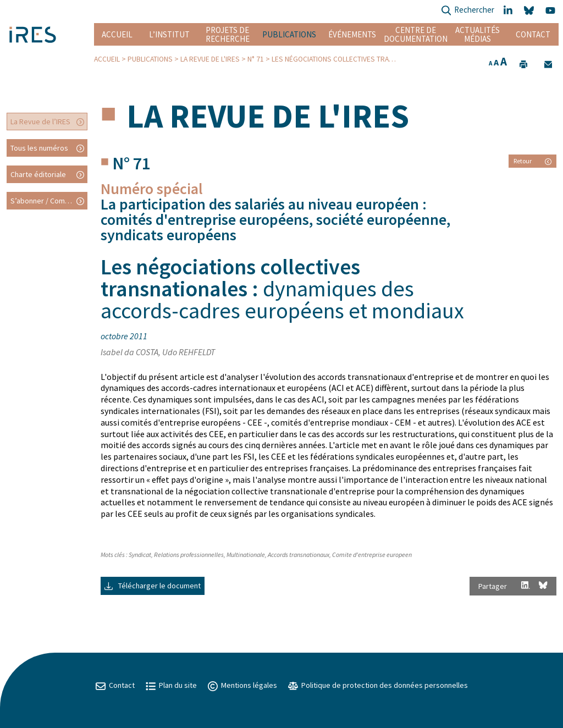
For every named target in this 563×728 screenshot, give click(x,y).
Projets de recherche (228, 34)
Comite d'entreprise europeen (372, 555)
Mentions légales (242, 685)
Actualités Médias (478, 34)
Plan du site (171, 685)
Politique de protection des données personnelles (378, 685)
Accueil (117, 34)
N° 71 (256, 59)
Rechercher (468, 11)
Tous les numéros (39, 148)
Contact (533, 34)
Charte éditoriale (38, 174)
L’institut (169, 34)
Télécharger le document (153, 586)
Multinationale (246, 555)
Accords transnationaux (299, 555)
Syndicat (140, 555)
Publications (289, 34)
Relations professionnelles (189, 555)
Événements (352, 34)
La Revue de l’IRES (40, 122)
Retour (532, 161)
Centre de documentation (415, 34)
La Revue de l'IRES (210, 59)
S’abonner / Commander (49, 201)
